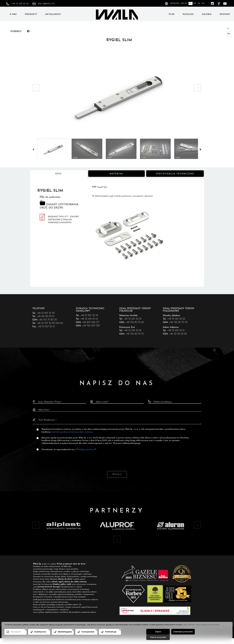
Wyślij (117, 475)
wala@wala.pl (44, 4)
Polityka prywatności (210, 630)
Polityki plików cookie (191, 630)
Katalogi (188, 14)
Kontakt (225, 14)
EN (195, 3)
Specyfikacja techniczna (175, 174)
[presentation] (117, 459)
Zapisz (158, 637)
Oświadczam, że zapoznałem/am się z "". (69, 450)
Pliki (172, 14)
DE (199, 3)
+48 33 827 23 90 (17, 4)
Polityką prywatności (86, 450)
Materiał (116, 174)
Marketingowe (65, 637)
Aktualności (53, 14)
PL (191, 3)
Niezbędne (16, 637)
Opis (58, 174)
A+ (229, 34)
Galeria (207, 14)
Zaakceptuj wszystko (182, 637)
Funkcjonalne (88, 637)
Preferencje (111, 637)
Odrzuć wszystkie (206, 637)
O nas (13, 14)
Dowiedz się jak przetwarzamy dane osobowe (72, 432)
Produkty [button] (31, 14)
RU (203, 3)
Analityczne (40, 637)
